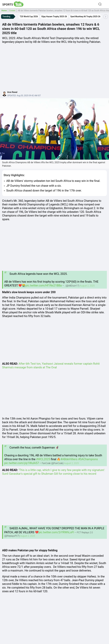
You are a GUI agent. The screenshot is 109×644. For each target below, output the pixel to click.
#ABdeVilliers (69, 459)
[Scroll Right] (106, 17)
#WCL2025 (43, 459)
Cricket (12, 11)
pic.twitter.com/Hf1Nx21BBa (44, 285)
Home (4, 11)
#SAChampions (88, 459)
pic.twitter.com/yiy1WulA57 (22, 463)
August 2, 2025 (87, 286)
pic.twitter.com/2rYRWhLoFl (56, 532)
